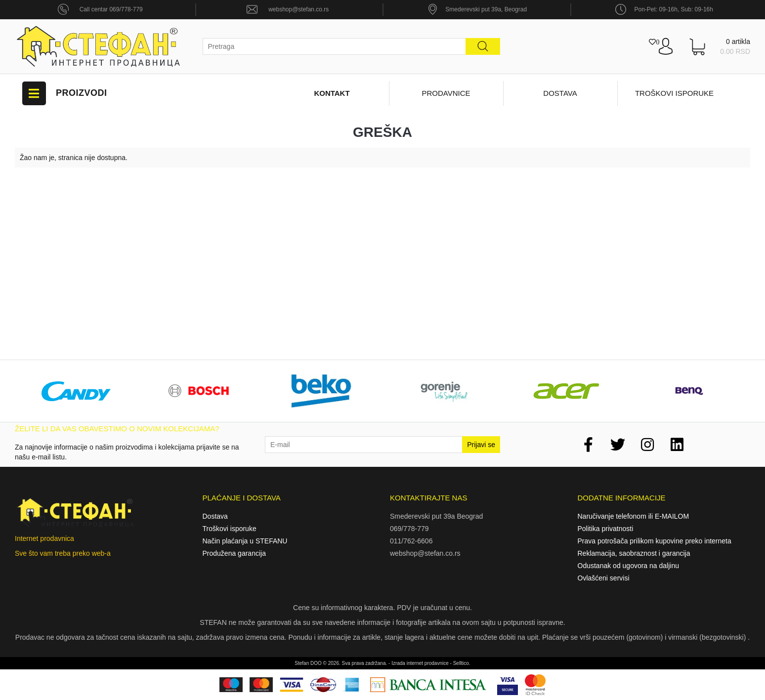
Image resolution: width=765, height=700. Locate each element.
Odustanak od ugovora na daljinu (628, 566)
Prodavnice (446, 93)
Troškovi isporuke (674, 93)
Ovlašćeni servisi (604, 578)
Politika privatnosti (606, 529)
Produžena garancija (234, 553)
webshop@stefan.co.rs (298, 9)
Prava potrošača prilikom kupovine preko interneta (655, 541)
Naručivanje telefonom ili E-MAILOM (634, 516)
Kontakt (332, 93)
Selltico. (462, 663)
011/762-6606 (411, 541)
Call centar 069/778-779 (111, 9)
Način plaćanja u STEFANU (245, 541)
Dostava (560, 93)
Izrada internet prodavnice (420, 663)
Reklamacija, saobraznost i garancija (634, 553)
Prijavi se (481, 445)
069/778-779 (409, 529)
